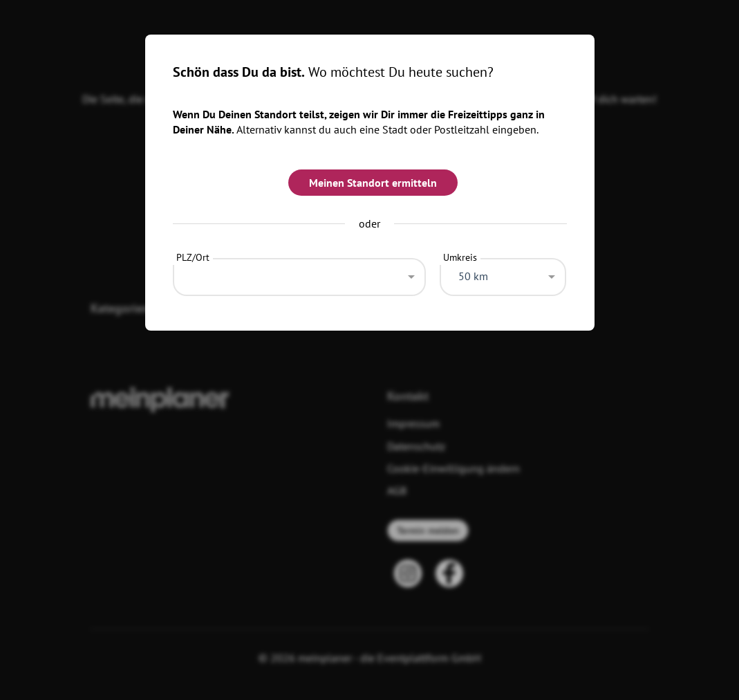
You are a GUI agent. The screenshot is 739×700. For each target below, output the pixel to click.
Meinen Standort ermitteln (373, 183)
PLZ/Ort (193, 257)
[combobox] (300, 273)
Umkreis (460, 257)
